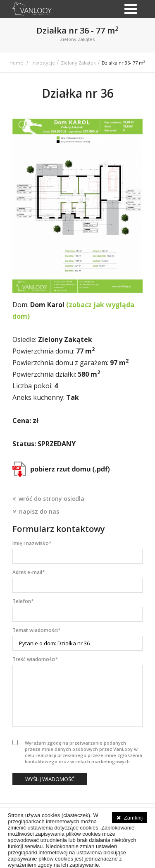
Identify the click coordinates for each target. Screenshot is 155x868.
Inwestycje (43, 63)
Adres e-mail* (29, 572)
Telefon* (23, 601)
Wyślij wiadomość (50, 779)
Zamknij (134, 818)
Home (16, 63)
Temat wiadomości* (37, 630)
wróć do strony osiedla (51, 499)
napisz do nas (39, 511)
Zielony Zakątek (78, 63)
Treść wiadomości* (35, 659)
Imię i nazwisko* (32, 543)
